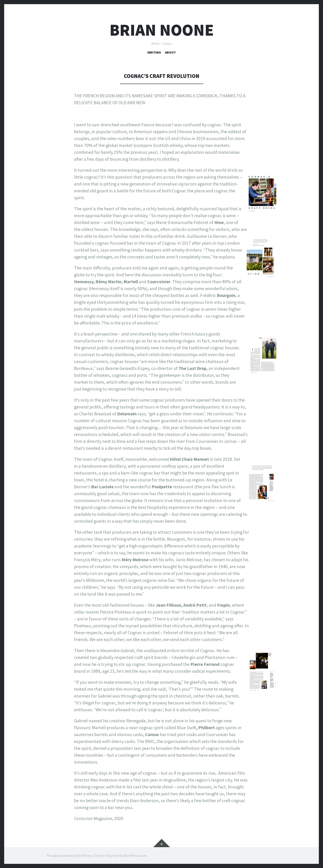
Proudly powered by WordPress (70, 855)
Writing (154, 52)
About (170, 52)
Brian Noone (162, 30)
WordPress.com (135, 855)
